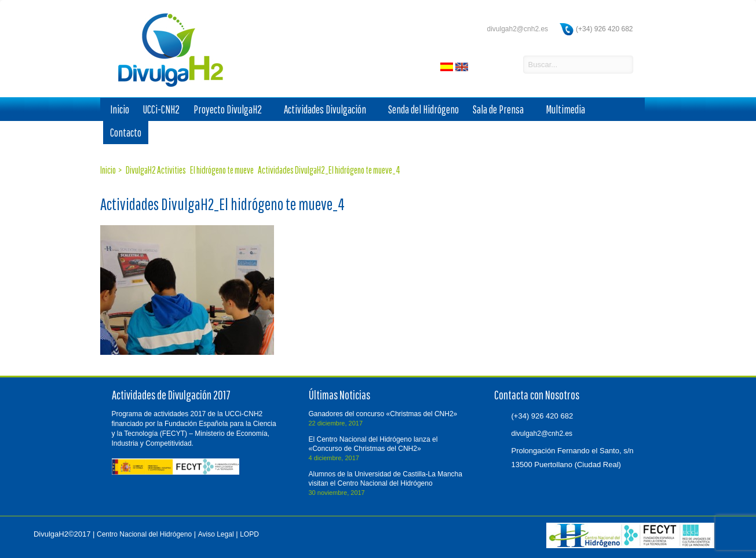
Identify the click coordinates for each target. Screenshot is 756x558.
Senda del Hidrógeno (423, 109)
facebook (482, 65)
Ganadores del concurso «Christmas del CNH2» (383, 414)
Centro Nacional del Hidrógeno (144, 534)
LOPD (249, 534)
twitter (502, 65)
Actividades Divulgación (329, 110)
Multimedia (569, 110)
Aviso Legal (216, 534)
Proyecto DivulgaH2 (232, 110)
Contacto (126, 133)
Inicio (120, 109)
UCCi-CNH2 (161, 109)
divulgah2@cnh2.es (517, 29)
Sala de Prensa (502, 110)
